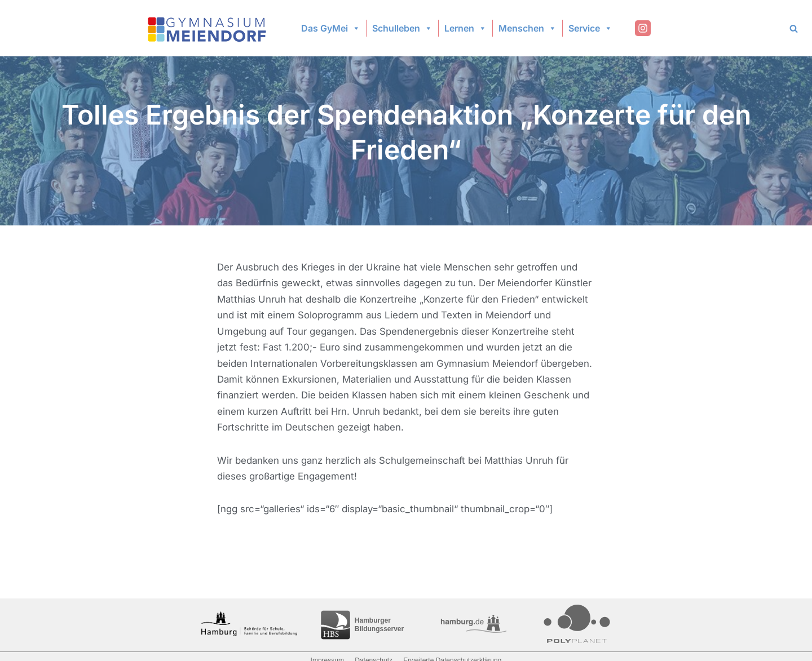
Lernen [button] (465, 28)
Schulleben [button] (402, 28)
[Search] (794, 28)
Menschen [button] (528, 28)
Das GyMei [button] (331, 28)
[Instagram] (643, 28)
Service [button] (590, 28)
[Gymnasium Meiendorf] (208, 28)
